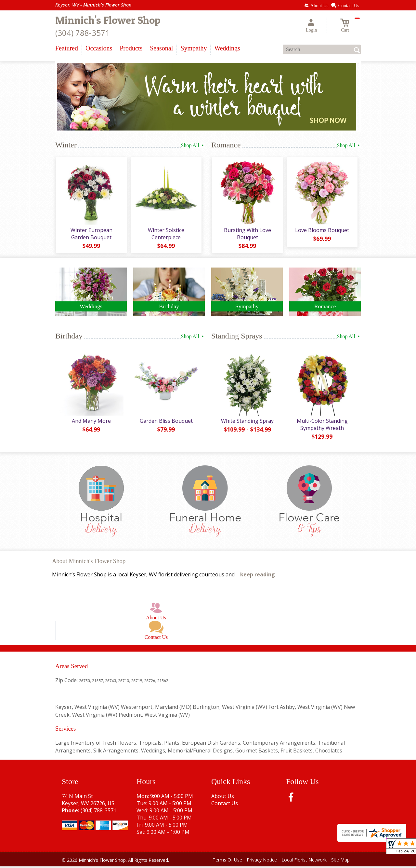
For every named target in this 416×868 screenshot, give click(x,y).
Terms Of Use (227, 861)
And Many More (91, 422)
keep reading (258, 576)
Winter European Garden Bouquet (91, 234)
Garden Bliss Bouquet (166, 422)
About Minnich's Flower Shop (89, 563)
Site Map (340, 861)
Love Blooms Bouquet (322, 231)
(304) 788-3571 (83, 33)
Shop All (193, 145)
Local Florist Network (304, 861)
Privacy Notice (262, 861)
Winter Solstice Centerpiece (166, 234)
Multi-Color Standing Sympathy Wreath (322, 426)
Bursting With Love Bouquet (247, 234)
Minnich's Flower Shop (108, 20)
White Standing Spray (247, 422)
